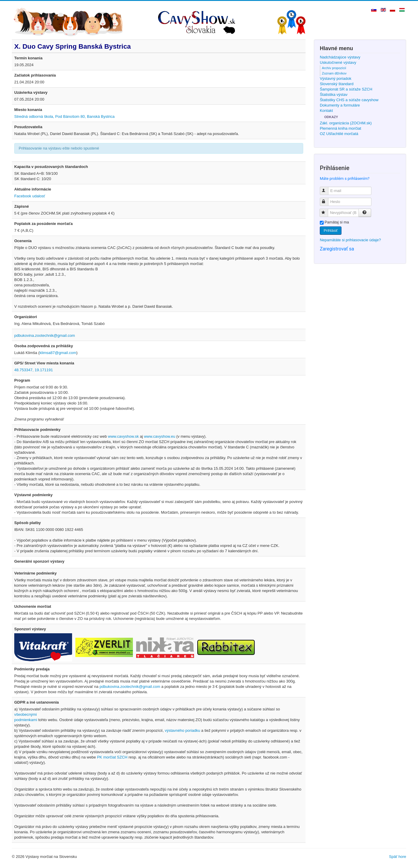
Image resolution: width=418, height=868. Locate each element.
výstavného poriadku (182, 730)
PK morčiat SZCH (112, 757)
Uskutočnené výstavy (338, 62)
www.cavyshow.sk (123, 436)
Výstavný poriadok (336, 78)
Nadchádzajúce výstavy (340, 57)
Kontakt (326, 111)
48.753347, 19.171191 (34, 370)
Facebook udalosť (30, 196)
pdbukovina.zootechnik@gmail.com (45, 335)
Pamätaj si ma (337, 222)
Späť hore (398, 857)
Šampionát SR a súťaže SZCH (346, 89)
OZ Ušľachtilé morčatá (339, 134)
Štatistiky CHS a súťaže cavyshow (349, 100)
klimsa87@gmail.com (58, 353)
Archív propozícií (334, 68)
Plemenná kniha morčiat (340, 128)
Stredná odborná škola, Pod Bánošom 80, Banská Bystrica (64, 116)
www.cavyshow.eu (160, 436)
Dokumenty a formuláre (340, 105)
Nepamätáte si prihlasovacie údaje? (350, 240)
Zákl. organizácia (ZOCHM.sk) (346, 123)
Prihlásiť (331, 230)
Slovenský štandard (337, 84)
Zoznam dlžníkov (334, 73)
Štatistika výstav (334, 95)
